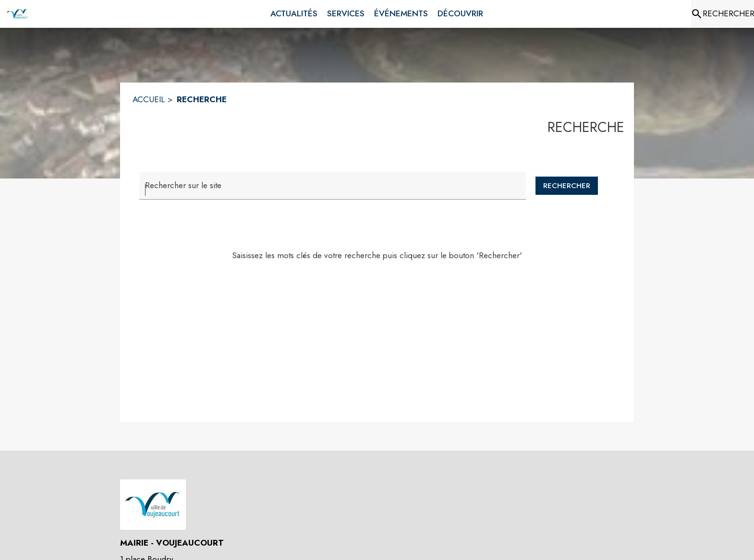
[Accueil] (17, 14)
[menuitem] (294, 14)
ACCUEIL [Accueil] (149, 99)
